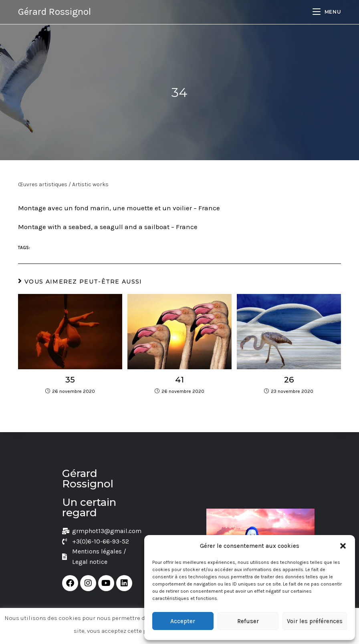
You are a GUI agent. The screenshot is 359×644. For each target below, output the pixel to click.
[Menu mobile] (327, 12)
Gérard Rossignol (54, 12)
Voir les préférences (315, 621)
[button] (343, 546)
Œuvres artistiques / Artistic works (63, 184)
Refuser (248, 621)
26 (289, 380)
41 (179, 380)
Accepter (183, 621)
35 (70, 380)
